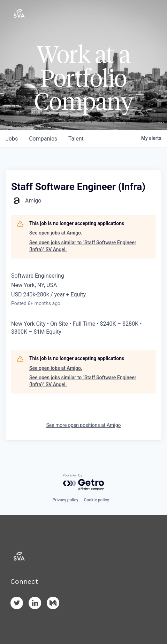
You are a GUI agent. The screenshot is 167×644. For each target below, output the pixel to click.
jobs (12, 139)
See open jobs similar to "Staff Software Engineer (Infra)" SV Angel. (83, 246)
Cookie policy (97, 500)
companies (43, 139)
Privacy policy (65, 500)
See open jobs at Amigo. (56, 233)
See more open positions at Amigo (83, 425)
